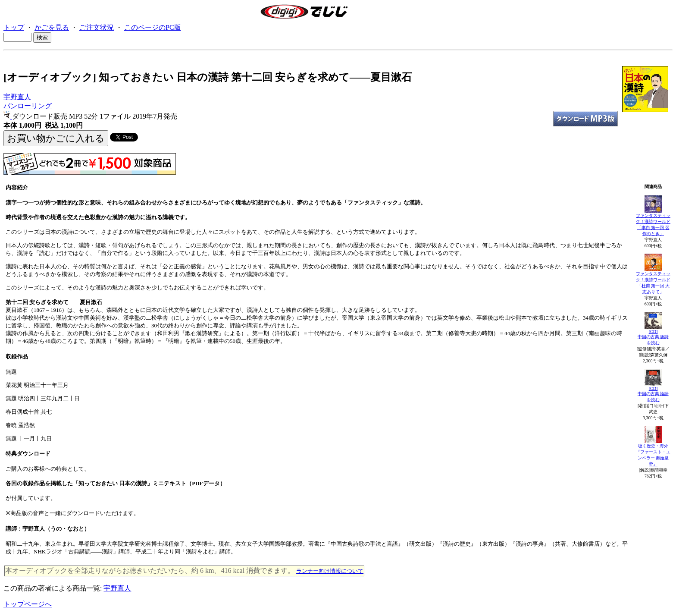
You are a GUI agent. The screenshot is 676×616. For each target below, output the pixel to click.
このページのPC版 (153, 27)
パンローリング (28, 106)
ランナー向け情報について (330, 571)
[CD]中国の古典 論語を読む (653, 394)
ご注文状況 (97, 27)
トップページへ (28, 604)
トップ (14, 27)
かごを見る (52, 27)
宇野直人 (17, 97)
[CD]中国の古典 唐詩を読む (653, 337)
